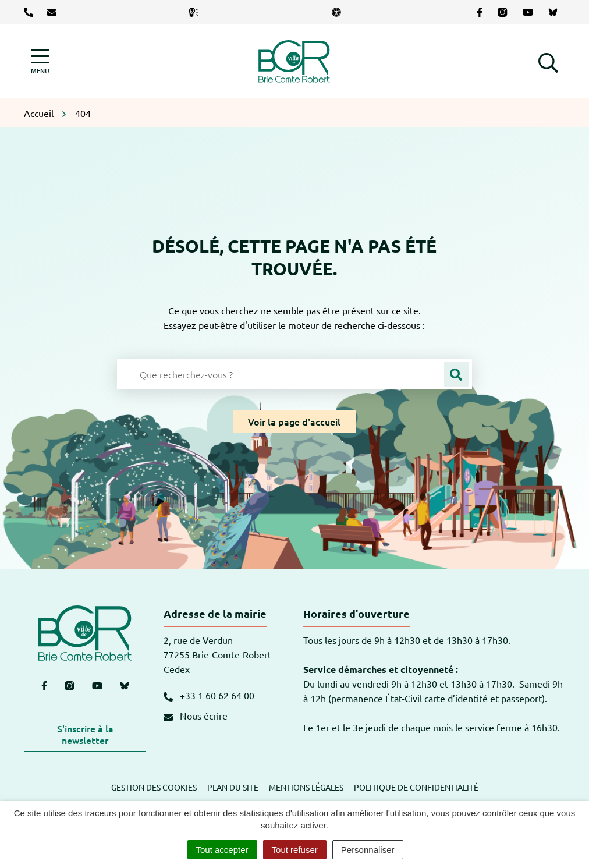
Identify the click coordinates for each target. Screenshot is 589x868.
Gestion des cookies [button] (154, 787)
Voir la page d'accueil (294, 421)
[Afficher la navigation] (40, 61)
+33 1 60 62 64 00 (209, 695)
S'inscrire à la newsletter (85, 734)
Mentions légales (306, 787)
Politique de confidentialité (416, 787)
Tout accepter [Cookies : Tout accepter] (222, 850)
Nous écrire (196, 715)
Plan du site (233, 787)
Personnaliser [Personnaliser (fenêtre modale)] (368, 850)
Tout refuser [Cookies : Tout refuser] (295, 850)
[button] (548, 61)
